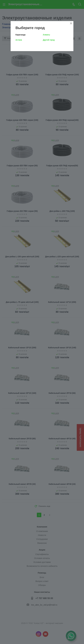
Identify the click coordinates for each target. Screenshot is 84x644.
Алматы (46, 35)
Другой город (49, 40)
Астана (19, 40)
